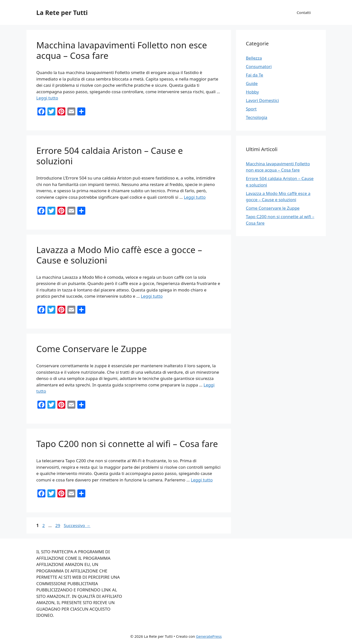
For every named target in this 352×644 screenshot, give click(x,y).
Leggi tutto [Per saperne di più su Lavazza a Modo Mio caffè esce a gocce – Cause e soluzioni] (152, 296)
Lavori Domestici (263, 100)
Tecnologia (257, 117)
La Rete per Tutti (62, 12)
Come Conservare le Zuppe (92, 349)
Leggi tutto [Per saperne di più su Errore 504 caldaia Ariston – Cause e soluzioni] (195, 197)
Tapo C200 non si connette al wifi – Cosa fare (127, 444)
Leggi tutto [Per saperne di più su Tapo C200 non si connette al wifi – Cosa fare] (202, 480)
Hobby (252, 92)
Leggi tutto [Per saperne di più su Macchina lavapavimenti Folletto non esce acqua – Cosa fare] (47, 98)
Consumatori (259, 66)
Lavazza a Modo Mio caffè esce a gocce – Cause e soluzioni (119, 255)
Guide (252, 83)
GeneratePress (209, 636)
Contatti (304, 12)
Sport (251, 109)
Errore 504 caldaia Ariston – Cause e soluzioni (110, 156)
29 (58, 525)
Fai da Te (255, 75)
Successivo (77, 525)
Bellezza (254, 58)
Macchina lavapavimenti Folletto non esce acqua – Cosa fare (122, 50)
